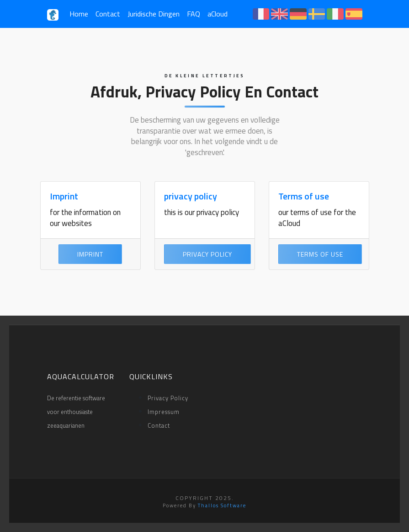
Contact (108, 14)
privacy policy (191, 196)
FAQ (194, 14)
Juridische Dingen (154, 14)
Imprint (64, 196)
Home (79, 14)
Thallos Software (222, 505)
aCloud (218, 14)
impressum (164, 412)
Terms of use (304, 196)
